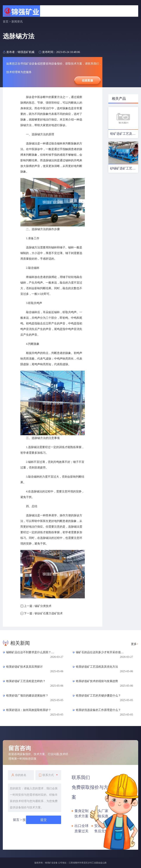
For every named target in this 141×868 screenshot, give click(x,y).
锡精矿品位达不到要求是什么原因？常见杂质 (31, 652)
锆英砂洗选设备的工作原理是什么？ (98, 710)
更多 (135, 644)
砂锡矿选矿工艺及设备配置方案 (124, 168)
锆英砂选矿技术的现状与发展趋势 (97, 681)
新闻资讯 (17, 22)
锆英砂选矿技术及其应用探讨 (24, 667)
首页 (6, 22)
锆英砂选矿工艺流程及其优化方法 (97, 667)
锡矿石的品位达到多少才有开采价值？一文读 (101, 652)
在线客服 (87, 80)
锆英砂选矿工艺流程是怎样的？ (26, 681)
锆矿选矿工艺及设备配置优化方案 (124, 134)
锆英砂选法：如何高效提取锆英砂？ (29, 710)
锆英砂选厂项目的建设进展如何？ (27, 696)
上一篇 (38, 606)
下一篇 (43, 613)
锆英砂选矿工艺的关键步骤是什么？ (98, 696)
